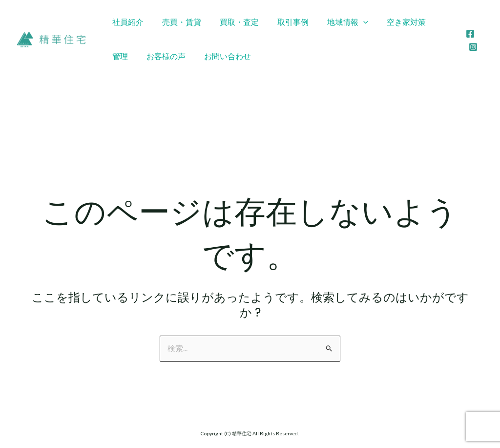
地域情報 (334, 22)
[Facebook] (469, 34)
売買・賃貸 (177, 22)
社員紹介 (126, 22)
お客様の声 (130, 56)
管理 (433, 22)
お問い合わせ (189, 56)
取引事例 (283, 22)
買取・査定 (232, 22)
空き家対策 (390, 22)
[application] (350, 22)
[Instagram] (472, 47)
